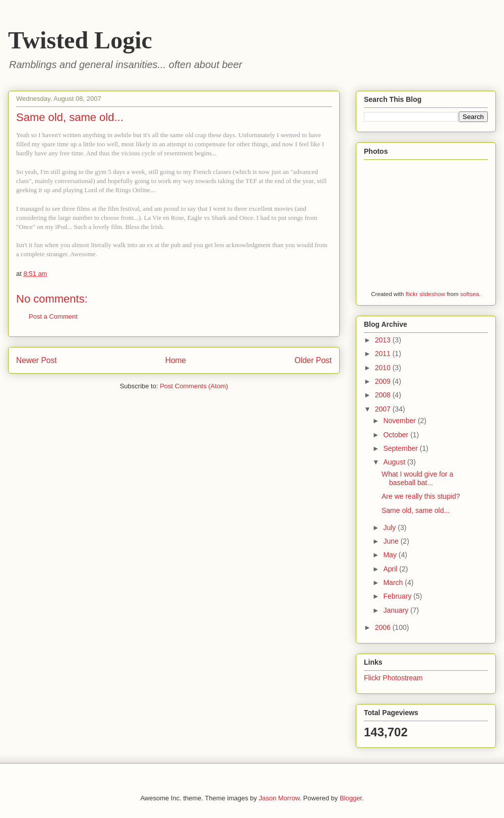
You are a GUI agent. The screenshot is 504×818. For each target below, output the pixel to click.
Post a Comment (53, 316)
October (397, 435)
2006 (384, 627)
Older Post (313, 360)
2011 (384, 354)
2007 (384, 409)
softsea (470, 294)
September (401, 448)
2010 (384, 368)
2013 (384, 340)
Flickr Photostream (393, 678)
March (394, 582)
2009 (384, 381)
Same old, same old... (416, 510)
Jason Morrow (279, 798)
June (392, 541)
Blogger (351, 798)
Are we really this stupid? (421, 496)
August (395, 462)
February (398, 596)
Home (176, 360)
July (390, 528)
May (391, 555)
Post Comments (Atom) (194, 386)
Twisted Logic (80, 40)
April (391, 569)
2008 (384, 395)
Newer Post (37, 360)
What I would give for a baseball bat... (417, 478)
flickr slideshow (425, 294)
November (400, 421)
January (397, 610)
